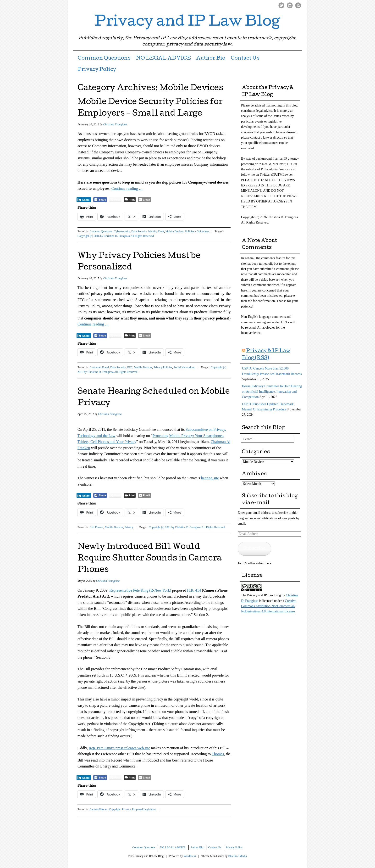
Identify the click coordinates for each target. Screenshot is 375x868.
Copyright (115, 809)
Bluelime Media (237, 856)
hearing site (210, 478)
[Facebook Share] (100, 200)
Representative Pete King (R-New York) (140, 590)
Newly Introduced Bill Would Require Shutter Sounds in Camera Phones (150, 559)
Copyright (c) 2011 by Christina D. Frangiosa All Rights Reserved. (187, 527)
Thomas (218, 754)
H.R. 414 (194, 590)
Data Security (139, 231)
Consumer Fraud (99, 367)
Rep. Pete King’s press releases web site (119, 748)
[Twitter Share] (115, 200)
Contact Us (245, 59)
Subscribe (254, 549)
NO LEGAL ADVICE (163, 59)
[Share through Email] (144, 200)
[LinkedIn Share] (84, 200)
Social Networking (184, 367)
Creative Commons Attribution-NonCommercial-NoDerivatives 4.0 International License (269, 606)
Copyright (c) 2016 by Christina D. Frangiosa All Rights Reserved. (116, 236)
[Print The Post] (130, 200)
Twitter (281, 5)
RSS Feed (298, 5)
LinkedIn (290, 5)
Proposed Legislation (144, 809)
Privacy (129, 527)
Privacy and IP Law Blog (187, 22)
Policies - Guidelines (197, 231)
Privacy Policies (163, 367)
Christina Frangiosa (115, 124)
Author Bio (211, 59)
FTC (130, 367)
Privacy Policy (97, 70)
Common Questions (104, 59)
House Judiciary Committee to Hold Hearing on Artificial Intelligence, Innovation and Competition (272, 392)
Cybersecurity (122, 231)
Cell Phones (97, 527)
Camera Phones (99, 809)
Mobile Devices (175, 231)
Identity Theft (156, 231)
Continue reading (127, 188)
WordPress (190, 856)
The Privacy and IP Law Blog (261, 595)
